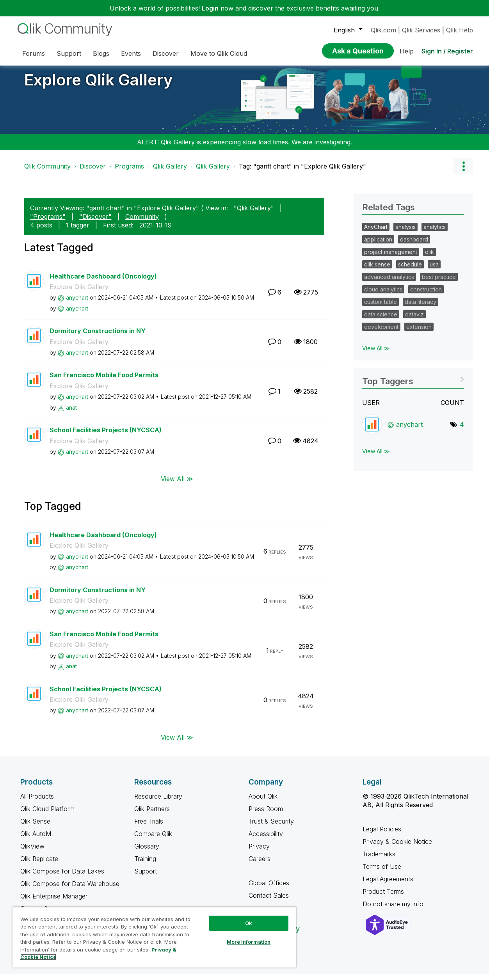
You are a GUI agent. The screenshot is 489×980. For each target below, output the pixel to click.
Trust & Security (271, 827)
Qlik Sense (35, 827)
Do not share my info (394, 910)
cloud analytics (383, 295)
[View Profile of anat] (71, 413)
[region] (154, 937)
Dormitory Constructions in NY (98, 337)
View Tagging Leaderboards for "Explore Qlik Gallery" (413, 384)
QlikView (32, 852)
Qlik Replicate (39, 865)
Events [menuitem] (131, 53)
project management (391, 258)
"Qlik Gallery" (254, 214)
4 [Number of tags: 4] (462, 430)
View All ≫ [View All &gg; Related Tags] (376, 354)
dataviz (414, 320)
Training (145, 865)
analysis (405, 233)
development (381, 333)
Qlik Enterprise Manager (54, 902)
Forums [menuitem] (34, 53)
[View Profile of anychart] (77, 303)
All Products (37, 802)
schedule (410, 270)
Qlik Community (47, 172)
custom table (381, 308)
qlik (429, 258)
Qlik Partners (152, 815)
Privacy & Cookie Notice (397, 847)
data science (381, 320)
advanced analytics (389, 283)
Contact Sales (269, 901)
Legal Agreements (388, 885)
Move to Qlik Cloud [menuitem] (219, 53)
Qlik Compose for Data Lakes (62, 877)
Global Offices (269, 889)
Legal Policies (382, 835)
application (378, 245)
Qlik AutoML (37, 840)
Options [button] (463, 172)
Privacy (259, 852)
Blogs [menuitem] (101, 53)
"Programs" (48, 222)
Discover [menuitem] (166, 53)
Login (210, 8)
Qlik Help (460, 30)
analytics (435, 233)
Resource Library (158, 802)
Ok (249, 923)
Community (142, 222)
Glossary (147, 852)
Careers (260, 865)
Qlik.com (383, 30)
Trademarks (379, 860)
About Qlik (263, 802)
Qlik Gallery (170, 172)
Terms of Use (382, 872)
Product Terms (383, 897)
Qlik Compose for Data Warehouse (70, 889)
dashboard (414, 245)
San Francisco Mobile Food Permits (104, 381)
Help (407, 51)
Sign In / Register (447, 51)
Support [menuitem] (69, 53)
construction (426, 295)
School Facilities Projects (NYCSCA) (106, 436)
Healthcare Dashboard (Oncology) (103, 282)
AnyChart (376, 233)
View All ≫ (177, 484)
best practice (439, 283)
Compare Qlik (153, 840)
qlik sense (377, 270)
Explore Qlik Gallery (99, 86)
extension (419, 333)
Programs (129, 172)
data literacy (421, 308)
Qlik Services (421, 30)
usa (434, 270)
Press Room (266, 815)
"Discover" (95, 222)
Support (146, 877)
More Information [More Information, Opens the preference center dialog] (249, 942)
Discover (93, 172)
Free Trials (149, 827)
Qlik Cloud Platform (47, 815)
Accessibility (266, 840)
